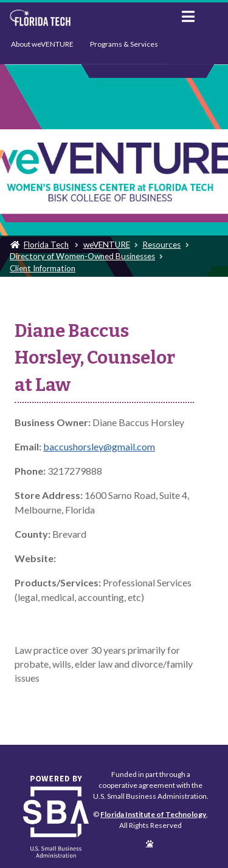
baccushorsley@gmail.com (99, 446)
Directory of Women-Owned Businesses (82, 256)
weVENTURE (107, 245)
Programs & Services (124, 44)
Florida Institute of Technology (86, 18)
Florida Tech (46, 245)
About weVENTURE (42, 44)
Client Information (43, 268)
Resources (161, 245)
